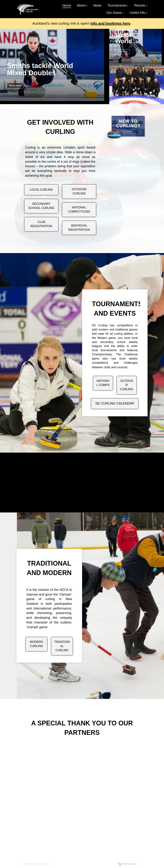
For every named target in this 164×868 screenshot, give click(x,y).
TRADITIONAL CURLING (62, 646)
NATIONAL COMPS (103, 383)
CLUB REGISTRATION (41, 224)
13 (153, 100)
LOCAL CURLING (41, 190)
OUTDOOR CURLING (79, 191)
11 (146, 100)
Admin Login (127, 864)
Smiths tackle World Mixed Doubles (40, 69)
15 (160, 100)
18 (137, 104)
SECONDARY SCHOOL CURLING (41, 206)
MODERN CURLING (36, 644)
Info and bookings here (110, 23)
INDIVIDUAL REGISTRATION (79, 228)
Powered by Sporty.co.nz (37, 864)
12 (150, 100)
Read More (15, 85)
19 (141, 104)
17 (134, 104)
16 (131, 104)
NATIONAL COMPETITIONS (79, 210)
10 (143, 100)
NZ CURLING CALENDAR (115, 403)
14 (157, 100)
